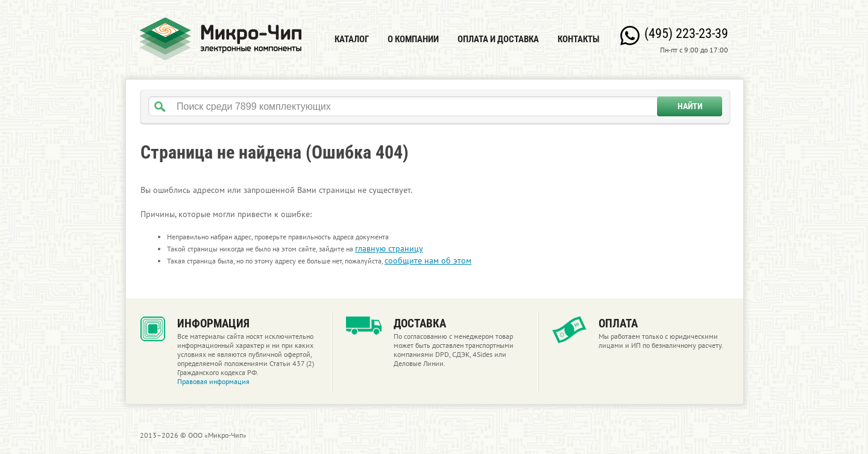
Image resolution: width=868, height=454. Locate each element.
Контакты (578, 39)
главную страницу (389, 248)
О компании (413, 39)
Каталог (352, 39)
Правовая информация (213, 381)
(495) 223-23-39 (686, 33)
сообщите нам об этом (428, 260)
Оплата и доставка (498, 39)
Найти (690, 106)
